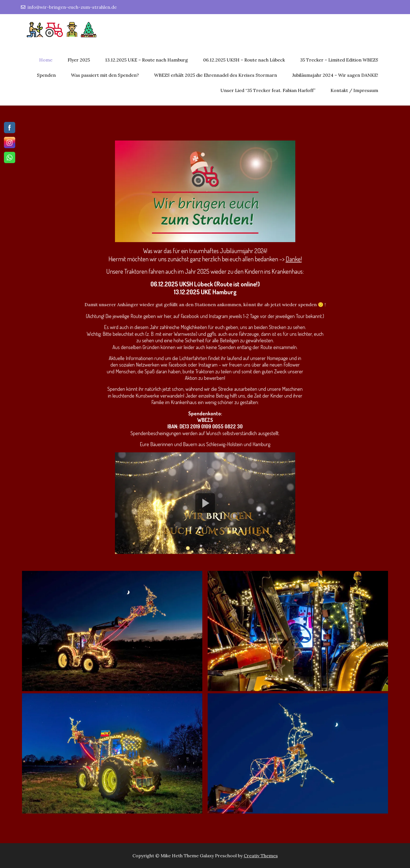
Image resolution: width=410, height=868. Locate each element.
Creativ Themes (261, 856)
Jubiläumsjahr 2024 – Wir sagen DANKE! (335, 75)
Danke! (294, 259)
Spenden (46, 75)
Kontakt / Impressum (354, 90)
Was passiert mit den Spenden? (105, 75)
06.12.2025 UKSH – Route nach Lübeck (244, 60)
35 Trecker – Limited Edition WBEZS (339, 60)
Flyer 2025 (79, 60)
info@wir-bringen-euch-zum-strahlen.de (69, 7)
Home (46, 60)
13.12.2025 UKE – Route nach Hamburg (147, 60)
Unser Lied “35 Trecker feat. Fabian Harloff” (268, 90)
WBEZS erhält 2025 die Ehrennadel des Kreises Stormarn (216, 75)
